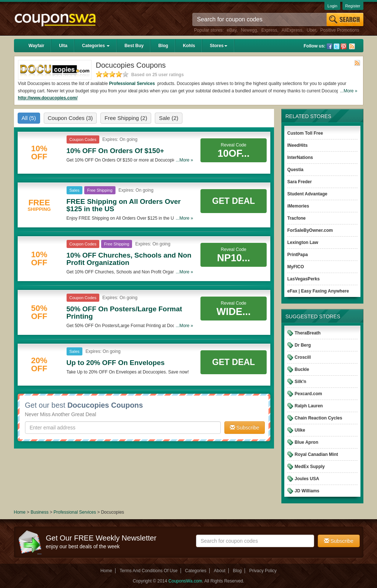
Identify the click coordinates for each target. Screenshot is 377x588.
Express (269, 30)
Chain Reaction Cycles (318, 418)
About (219, 571)
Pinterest (344, 46)
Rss (352, 46)
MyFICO (296, 267)
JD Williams (307, 491)
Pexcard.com (308, 394)
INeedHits (297, 145)
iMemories (298, 206)
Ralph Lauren (309, 406)
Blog (163, 46)
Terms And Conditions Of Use (148, 571)
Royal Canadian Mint (316, 454)
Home (20, 512)
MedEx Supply (310, 467)
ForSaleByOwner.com (310, 230)
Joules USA (307, 479)
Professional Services (132, 84)
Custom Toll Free (305, 133)
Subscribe (245, 428)
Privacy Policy (263, 571)
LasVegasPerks (303, 279)
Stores (218, 46)
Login (332, 6)
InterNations (300, 157)
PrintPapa (298, 255)
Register (353, 6)
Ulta (63, 46)
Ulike (300, 430)
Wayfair (37, 46)
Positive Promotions (340, 30)
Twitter (337, 46)
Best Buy (134, 46)
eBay (232, 30)
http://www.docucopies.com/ (48, 98)
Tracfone (296, 218)
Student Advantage (307, 194)
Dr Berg (303, 345)
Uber (311, 30)
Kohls (189, 46)
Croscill (303, 357)
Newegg (249, 30)
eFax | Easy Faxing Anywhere (318, 291)
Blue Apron (306, 442)
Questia (295, 170)
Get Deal (234, 201)
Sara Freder (300, 182)
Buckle (302, 369)
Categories (96, 46)
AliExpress (292, 30)
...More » (348, 91)
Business (40, 512)
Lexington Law (303, 242)
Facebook (330, 46)
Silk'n (300, 382)
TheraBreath (308, 333)
